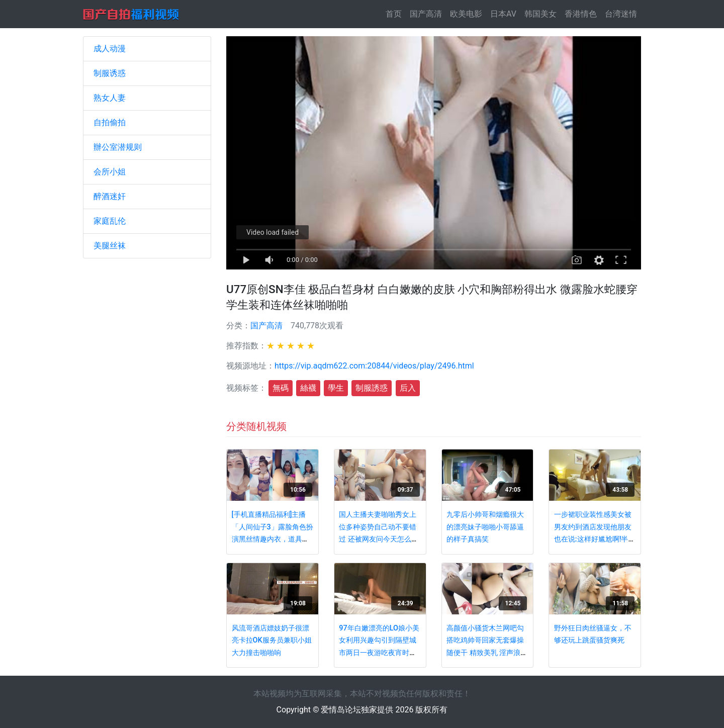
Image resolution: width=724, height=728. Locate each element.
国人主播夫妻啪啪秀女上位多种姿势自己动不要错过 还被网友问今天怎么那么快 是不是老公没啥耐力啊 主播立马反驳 (379, 539)
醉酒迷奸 (110, 196)
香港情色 (581, 14)
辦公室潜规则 (118, 147)
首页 (396, 13)
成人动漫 (110, 49)
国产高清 (426, 14)
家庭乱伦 (110, 221)
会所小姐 (110, 172)
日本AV (503, 14)
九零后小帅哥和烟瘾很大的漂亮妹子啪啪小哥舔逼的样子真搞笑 (485, 527)
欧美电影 (466, 14)
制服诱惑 (110, 73)
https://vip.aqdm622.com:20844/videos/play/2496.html (374, 366)
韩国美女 (540, 14)
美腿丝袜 (110, 246)
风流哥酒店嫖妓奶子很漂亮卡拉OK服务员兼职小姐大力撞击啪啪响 (272, 641)
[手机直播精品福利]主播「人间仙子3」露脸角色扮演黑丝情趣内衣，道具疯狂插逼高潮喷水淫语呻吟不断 (273, 539)
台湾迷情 (621, 14)
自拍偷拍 (110, 122)
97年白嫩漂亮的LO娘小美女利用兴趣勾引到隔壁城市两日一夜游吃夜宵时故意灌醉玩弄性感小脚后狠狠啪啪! (379, 653)
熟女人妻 (110, 98)
